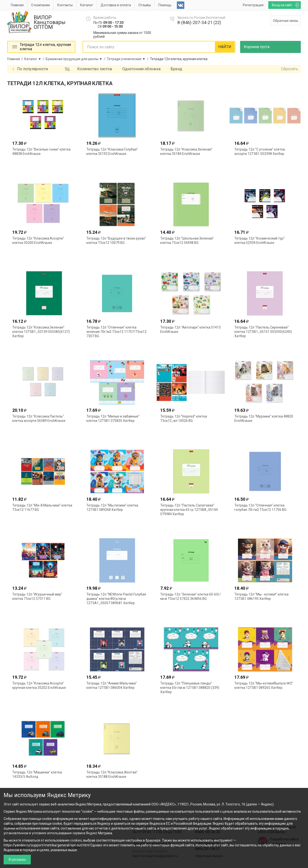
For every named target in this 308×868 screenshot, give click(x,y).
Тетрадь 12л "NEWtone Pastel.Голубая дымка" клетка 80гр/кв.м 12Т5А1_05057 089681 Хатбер (116, 599)
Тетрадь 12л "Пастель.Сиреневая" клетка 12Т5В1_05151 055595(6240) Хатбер (263, 332)
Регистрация (253, 5)
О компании (40, 5)
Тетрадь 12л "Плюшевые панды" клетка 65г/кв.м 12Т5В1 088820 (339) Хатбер (190, 688)
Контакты (65, 5)
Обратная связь (286, 21)
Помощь (165, 5)
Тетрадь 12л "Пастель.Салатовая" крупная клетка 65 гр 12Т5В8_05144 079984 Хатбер (189, 510)
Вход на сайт (282, 5)
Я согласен (17, 860)
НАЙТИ (225, 47)
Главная (17, 5)
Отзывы (145, 5)
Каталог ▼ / (35, 59)
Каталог (87, 5)
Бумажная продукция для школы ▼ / (76, 59)
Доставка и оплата (116, 5)
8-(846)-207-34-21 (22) (199, 22)
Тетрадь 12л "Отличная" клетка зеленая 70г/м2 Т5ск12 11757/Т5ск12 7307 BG (116, 332)
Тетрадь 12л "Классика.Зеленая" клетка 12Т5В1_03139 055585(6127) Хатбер (41, 332)
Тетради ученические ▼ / (128, 59)
